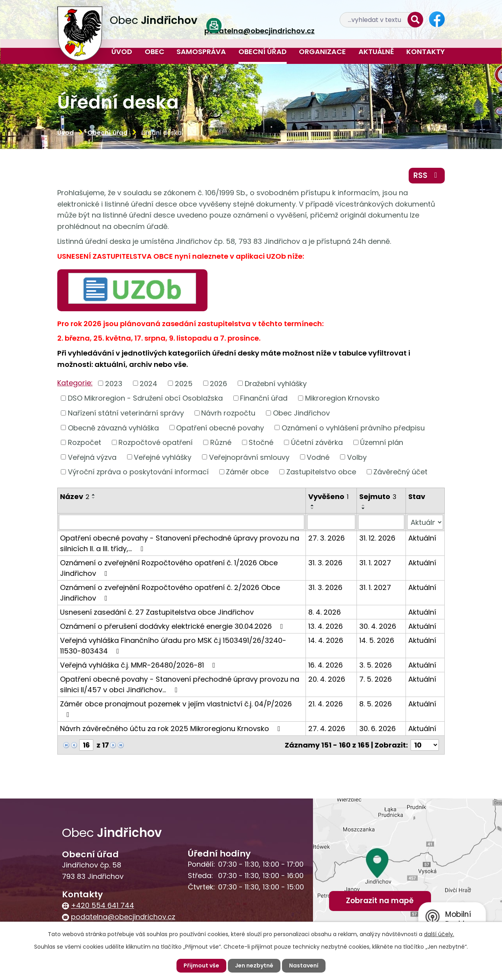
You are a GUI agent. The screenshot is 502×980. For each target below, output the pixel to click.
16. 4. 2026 (326, 665)
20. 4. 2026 (327, 679)
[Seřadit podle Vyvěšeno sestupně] (313, 508)
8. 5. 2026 (376, 704)
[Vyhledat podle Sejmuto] (381, 522)
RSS (427, 175)
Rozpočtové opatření (156, 442)
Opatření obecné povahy (220, 427)
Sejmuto (378, 496)
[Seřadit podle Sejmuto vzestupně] (364, 505)
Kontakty (426, 52)
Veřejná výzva (92, 457)
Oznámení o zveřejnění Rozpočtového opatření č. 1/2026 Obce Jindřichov (169, 568)
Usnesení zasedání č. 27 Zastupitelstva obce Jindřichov (157, 612)
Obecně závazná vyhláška (113, 427)
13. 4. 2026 (326, 626)
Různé (221, 442)
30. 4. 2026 (378, 626)
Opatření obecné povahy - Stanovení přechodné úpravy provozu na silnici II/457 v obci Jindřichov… (180, 684)
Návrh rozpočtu (228, 413)
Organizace (322, 52)
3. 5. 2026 (376, 665)
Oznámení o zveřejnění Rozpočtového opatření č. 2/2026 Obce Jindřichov (170, 593)
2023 (114, 383)
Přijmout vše (201, 965)
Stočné (261, 442)
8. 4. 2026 (325, 612)
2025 (184, 383)
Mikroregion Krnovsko (342, 398)
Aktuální (422, 538)
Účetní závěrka (317, 442)
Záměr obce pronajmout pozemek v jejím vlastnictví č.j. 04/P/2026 (176, 709)
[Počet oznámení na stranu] (425, 745)
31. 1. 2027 (375, 563)
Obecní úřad (263, 52)
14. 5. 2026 (377, 640)
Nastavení (304, 965)
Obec (155, 52)
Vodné (318, 457)
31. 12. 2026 (377, 538)
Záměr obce (247, 472)
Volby (357, 457)
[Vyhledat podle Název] (182, 522)
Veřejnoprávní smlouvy (249, 457)
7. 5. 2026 (376, 679)
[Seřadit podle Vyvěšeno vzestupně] (313, 505)
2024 (148, 383)
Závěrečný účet (400, 472)
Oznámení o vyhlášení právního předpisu (353, 427)
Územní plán (382, 442)
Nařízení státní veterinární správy (126, 413)
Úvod (122, 52)
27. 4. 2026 (327, 729)
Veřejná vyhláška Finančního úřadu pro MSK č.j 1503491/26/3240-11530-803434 (173, 646)
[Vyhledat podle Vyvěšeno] (331, 522)
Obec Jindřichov (301, 413)
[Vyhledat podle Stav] (425, 522)
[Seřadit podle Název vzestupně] (94, 495)
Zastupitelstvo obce (321, 472)
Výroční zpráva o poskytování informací (138, 472)
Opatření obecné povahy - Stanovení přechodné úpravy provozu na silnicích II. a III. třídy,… (180, 543)
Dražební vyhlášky (276, 383)
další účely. (439, 934)
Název (75, 496)
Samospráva (201, 52)
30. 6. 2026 (377, 729)
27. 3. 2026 (326, 538)
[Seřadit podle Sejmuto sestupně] (364, 508)
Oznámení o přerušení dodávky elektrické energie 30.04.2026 (173, 626)
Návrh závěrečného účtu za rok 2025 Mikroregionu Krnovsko (172, 729)
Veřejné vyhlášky (163, 457)
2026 (218, 383)
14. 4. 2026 (326, 640)
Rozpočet (85, 442)
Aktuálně (376, 52)
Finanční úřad (264, 398)
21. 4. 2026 (326, 704)
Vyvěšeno (328, 496)
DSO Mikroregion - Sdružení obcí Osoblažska (145, 398)
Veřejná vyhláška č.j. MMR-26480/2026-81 (139, 665)
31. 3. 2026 (325, 563)
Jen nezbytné (254, 965)
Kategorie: (75, 383)
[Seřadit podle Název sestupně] (94, 498)
